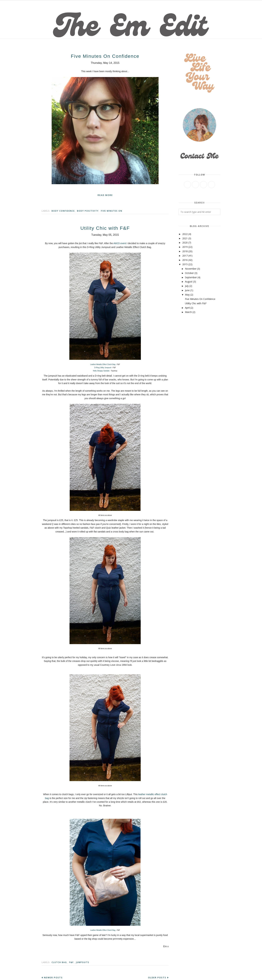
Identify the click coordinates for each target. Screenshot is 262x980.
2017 (185, 256)
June (187, 290)
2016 (185, 260)
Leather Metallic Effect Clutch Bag (103, 364)
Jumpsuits (83, 962)
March (188, 312)
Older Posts (157, 977)
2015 (185, 264)
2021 (185, 238)
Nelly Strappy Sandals (101, 371)
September (191, 277)
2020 (185, 243)
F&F (71, 962)
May (187, 295)
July (187, 286)
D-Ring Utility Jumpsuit (103, 368)
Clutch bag (59, 962)
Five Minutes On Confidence (105, 56)
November (191, 269)
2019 (185, 247)
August (189, 282)
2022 (185, 234)
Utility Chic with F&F (105, 228)
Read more (105, 195)
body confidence (63, 211)
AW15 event (120, 243)
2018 (185, 251)
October (189, 273)
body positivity (88, 211)
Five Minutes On (112, 211)
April (187, 308)
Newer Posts (53, 977)
